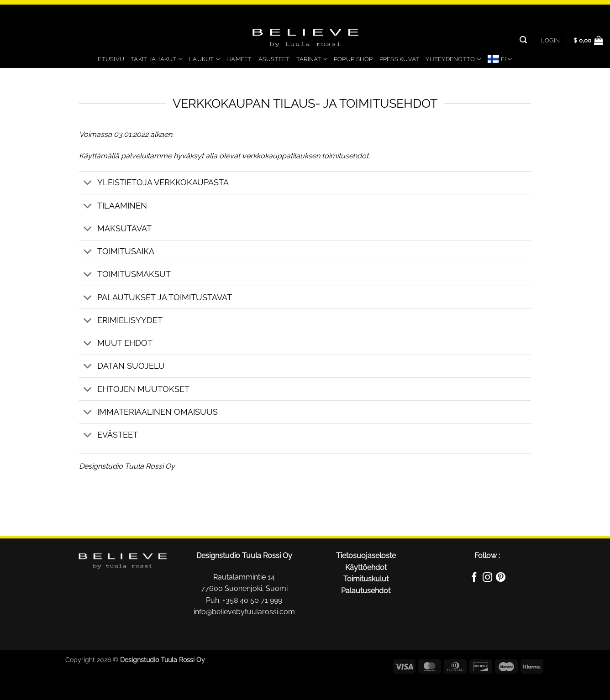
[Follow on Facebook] (474, 579)
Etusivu (111, 59)
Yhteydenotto (453, 59)
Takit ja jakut (157, 59)
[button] (550, 40)
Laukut (205, 59)
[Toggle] (88, 184)
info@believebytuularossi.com (244, 612)
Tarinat (312, 59)
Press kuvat (400, 59)
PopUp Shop (353, 59)
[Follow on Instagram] (487, 579)
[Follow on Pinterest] (501, 579)
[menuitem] (500, 59)
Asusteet (274, 59)
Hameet (239, 59)
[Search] (523, 40)
